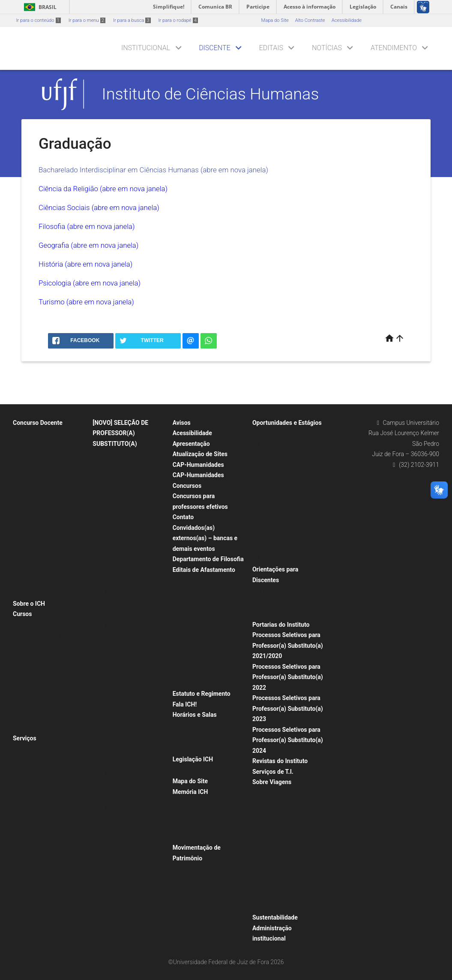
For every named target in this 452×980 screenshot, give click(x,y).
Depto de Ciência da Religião (48, 636)
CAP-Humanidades (198, 465)
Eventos (25, 761)
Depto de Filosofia (36, 659)
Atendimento (394, 48)
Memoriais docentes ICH (203, 825)
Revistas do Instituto (280, 761)
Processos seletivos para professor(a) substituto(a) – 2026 (47, 445)
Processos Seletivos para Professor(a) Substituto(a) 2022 (288, 677)
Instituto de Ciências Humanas (211, 94)
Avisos (182, 423)
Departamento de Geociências (129, 614)
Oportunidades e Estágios (287, 423)
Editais (271, 48)
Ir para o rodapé (178, 20)
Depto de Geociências (40, 671)
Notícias (327, 48)
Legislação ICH (193, 759)
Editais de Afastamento (204, 570)
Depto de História (36, 682)
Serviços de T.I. (273, 772)
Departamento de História (124, 671)
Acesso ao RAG (34, 749)
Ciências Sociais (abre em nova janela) (99, 207)
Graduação (29, 716)
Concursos (187, 486)
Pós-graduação (33, 727)
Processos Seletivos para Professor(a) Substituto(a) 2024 (288, 740)
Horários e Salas (195, 715)
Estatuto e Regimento (202, 694)
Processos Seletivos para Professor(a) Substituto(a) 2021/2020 (288, 645)
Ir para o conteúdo (39, 20)
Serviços (25, 738)
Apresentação (191, 444)
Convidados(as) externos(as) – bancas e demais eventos (205, 538)
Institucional (146, 48)
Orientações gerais (277, 793)
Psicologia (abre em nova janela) (90, 283)
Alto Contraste (310, 20)
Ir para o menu (87, 20)
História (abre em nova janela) (85, 264)
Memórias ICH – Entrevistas (207, 837)
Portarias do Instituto (281, 625)
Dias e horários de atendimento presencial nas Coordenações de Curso (291, 602)
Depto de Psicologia (38, 693)
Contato (183, 517)
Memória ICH (190, 792)
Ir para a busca (132, 20)
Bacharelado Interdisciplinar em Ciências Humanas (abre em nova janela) (153, 170)
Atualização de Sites (200, 454)
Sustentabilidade (275, 917)
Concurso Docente (38, 423)
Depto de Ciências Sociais (45, 648)
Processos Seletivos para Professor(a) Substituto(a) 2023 (288, 708)
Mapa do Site (275, 20)
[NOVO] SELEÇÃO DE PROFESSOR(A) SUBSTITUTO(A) (120, 433)
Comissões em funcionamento (210, 771)
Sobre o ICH (29, 604)
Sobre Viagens (272, 782)
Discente (215, 48)
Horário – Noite (193, 737)
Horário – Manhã (195, 726)
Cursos (22, 614)
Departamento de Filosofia (125, 568)
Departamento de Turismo (125, 807)
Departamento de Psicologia (127, 739)
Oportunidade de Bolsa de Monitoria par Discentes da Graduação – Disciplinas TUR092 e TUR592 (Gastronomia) (285, 456)
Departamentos (34, 625)
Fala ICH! (185, 704)
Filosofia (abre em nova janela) (87, 226)
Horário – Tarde (194, 749)
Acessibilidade (347, 20)
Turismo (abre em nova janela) (86, 302)
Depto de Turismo (36, 705)
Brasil (39, 7)
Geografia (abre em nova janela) (88, 245)
